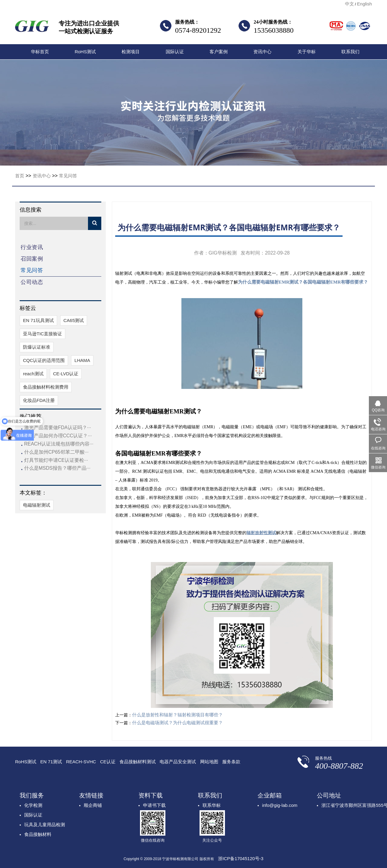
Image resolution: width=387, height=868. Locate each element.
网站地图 (209, 762)
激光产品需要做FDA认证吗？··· (58, 427)
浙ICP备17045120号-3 (241, 858)
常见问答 (68, 176)
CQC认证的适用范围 (44, 360)
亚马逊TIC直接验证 (42, 334)
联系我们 (350, 52)
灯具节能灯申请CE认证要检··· (56, 460)
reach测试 (33, 374)
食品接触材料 (38, 834)
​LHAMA (82, 360)
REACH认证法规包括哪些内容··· (59, 444)
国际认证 (175, 52)
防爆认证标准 (37, 347)
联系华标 (212, 805)
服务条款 (231, 762)
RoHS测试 (85, 52)
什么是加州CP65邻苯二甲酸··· (56, 452)
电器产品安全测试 (178, 762)
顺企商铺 (93, 805)
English (364, 4)
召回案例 (32, 259)
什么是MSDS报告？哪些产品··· (57, 468)
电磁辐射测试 (37, 505)
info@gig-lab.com (280, 805)
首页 (20, 176)
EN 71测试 (51, 762)
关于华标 (307, 52)
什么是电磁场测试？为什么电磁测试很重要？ (177, 723)
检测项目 (131, 52)
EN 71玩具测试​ (38, 320)
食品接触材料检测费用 (46, 387)
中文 (350, 4)
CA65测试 (74, 320)
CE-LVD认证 (66, 374)
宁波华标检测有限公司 (32, 28)
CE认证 (108, 762)
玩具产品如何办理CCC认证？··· (58, 436)
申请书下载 (154, 805)
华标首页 (40, 52)
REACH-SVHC (81, 762)
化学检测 (33, 805)
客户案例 (219, 52)
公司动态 (32, 282)
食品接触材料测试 (138, 762)
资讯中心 (262, 52)
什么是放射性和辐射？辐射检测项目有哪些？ (177, 715)
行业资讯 (32, 247)
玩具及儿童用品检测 (45, 825)
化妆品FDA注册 (39, 400)
